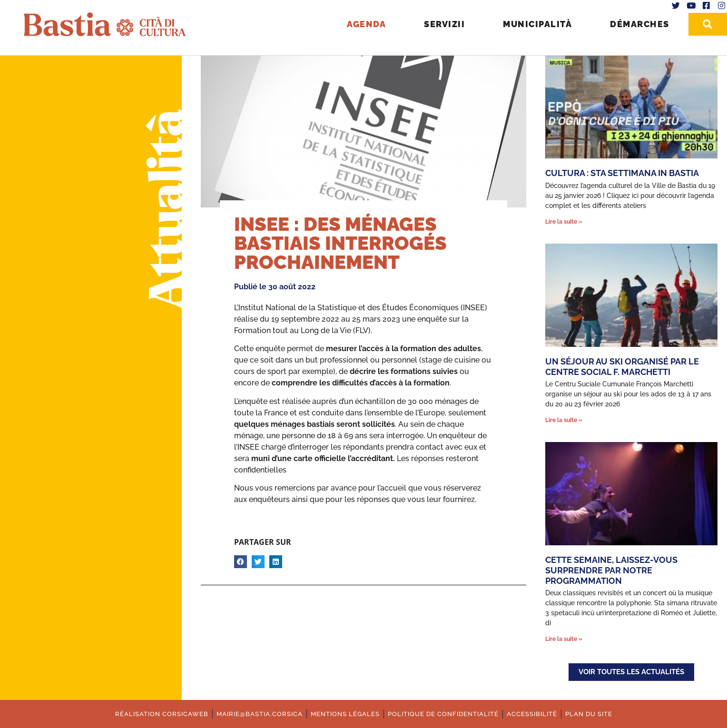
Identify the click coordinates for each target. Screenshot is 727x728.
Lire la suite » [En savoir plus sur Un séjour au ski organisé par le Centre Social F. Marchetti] (564, 420)
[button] (241, 562)
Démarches (640, 24)
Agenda (366, 24)
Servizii (444, 24)
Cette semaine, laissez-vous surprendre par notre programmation (611, 570)
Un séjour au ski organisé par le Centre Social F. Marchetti (622, 367)
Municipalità (537, 24)
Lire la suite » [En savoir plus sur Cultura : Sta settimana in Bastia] (564, 222)
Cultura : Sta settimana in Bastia (622, 173)
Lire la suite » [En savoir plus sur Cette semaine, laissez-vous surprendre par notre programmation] (564, 639)
